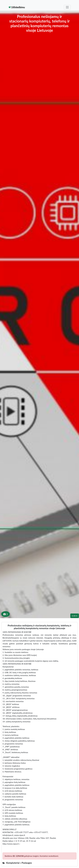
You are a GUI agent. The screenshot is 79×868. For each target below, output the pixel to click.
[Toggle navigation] (67, 7)
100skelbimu (17, 7)
